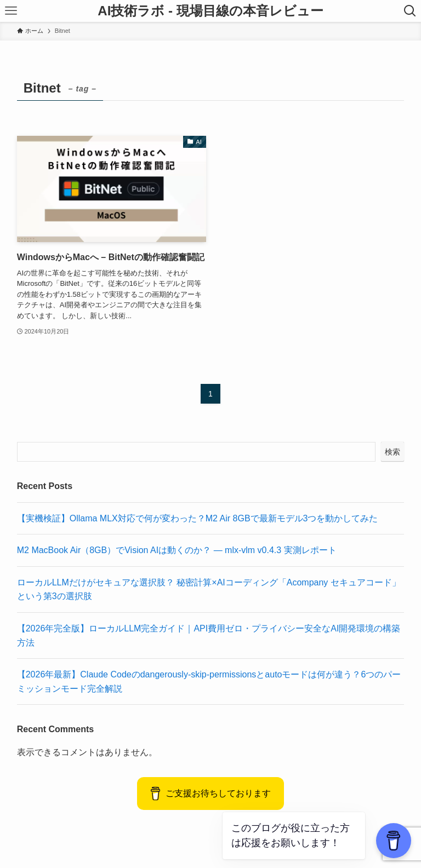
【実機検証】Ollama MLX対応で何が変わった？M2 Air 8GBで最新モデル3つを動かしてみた (198, 518)
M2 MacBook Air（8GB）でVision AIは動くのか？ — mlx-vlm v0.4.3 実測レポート (177, 550)
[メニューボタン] (11, 11)
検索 (392, 452)
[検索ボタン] (410, 11)
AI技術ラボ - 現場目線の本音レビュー (210, 11)
